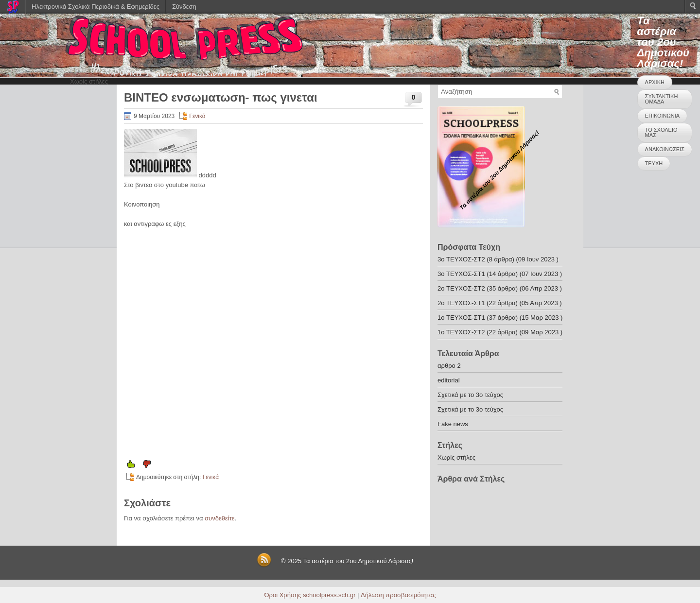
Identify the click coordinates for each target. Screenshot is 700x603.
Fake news (453, 424)
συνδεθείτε (220, 518)
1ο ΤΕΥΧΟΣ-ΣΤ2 (461, 332)
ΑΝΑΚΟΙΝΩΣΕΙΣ (665, 149)
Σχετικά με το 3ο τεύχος (470, 395)
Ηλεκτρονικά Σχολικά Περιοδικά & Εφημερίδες (96, 7)
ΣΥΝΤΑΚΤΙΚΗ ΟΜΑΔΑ (662, 99)
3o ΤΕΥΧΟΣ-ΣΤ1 (461, 274)
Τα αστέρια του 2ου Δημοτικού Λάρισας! (663, 42)
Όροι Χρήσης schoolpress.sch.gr (310, 595)
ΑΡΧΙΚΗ (655, 82)
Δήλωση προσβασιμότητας (398, 595)
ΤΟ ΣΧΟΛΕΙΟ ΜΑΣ (661, 132)
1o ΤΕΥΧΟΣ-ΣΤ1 (461, 318)
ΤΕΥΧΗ (654, 163)
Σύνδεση (184, 7)
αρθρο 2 (449, 366)
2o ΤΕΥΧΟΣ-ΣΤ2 (461, 288)
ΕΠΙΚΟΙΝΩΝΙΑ (662, 116)
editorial (449, 380)
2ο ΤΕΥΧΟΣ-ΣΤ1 (461, 303)
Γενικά (197, 116)
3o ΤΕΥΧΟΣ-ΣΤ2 (461, 259)
